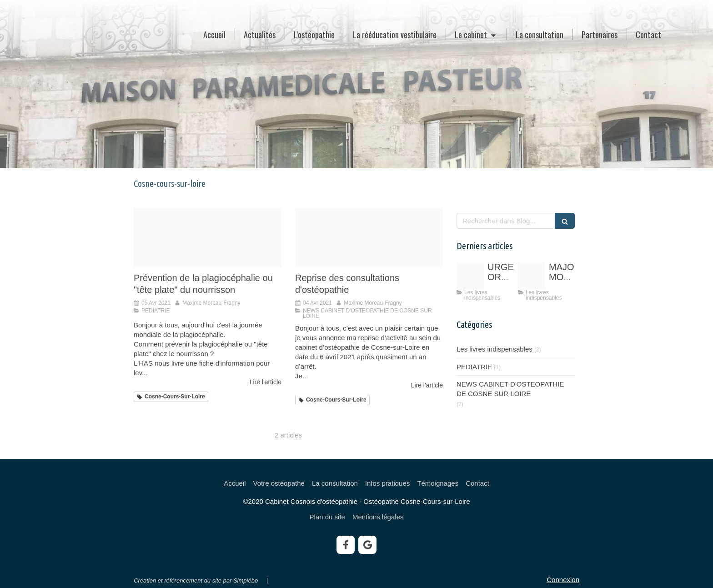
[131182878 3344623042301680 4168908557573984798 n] (369, 238)
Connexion (563, 580)
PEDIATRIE (474, 367)
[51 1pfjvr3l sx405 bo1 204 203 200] (532, 276)
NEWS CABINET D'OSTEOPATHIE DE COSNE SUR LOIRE (510, 389)
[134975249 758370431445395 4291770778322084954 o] (470, 276)
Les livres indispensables (495, 349)
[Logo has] (208, 238)
